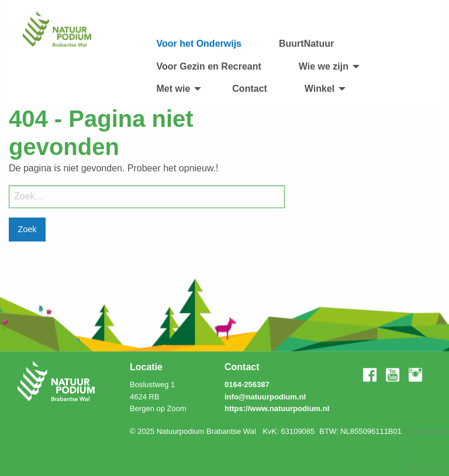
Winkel (320, 89)
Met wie (174, 89)
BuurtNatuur (306, 44)
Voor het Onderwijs (199, 44)
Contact (250, 89)
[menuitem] (199, 44)
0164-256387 (247, 384)
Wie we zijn (324, 66)
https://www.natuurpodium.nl (277, 408)
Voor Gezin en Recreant (209, 66)
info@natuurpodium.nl (265, 397)
